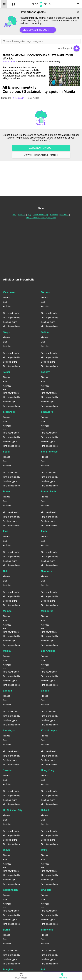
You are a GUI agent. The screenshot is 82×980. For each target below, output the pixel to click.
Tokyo (7, 332)
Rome (6, 492)
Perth (6, 531)
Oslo (6, 571)
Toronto (46, 292)
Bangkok (8, 970)
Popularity (18, 98)
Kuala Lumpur (49, 731)
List (4, 4)
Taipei (6, 372)
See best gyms (10, 322)
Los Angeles (48, 651)
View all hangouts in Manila (41, 155)
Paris (44, 531)
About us (22, 215)
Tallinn (45, 332)
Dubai (6, 850)
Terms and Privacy (41, 215)
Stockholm (9, 412)
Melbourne (47, 611)
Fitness (6, 298)
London (8, 691)
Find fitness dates (11, 326)
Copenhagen (10, 890)
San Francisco (49, 452)
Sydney (45, 372)
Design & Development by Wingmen (41, 218)
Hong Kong (48, 770)
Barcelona (47, 930)
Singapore (47, 412)
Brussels (46, 890)
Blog (29, 215)
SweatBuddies (21, 976)
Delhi (44, 850)
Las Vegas (9, 731)
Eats (13, 62)
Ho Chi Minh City (13, 810)
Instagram (64, 215)
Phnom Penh (49, 492)
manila (6, 62)
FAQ (14, 215)
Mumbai (8, 611)
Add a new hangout (41, 148)
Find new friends (11, 313)
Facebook (54, 215)
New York (46, 571)
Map (14, 4)
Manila (7, 651)
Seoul (6, 452)
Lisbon (45, 691)
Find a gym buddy (11, 318)
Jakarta (7, 770)
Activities (7, 306)
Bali (43, 970)
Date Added (34, 98)
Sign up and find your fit (38, 30)
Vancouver (9, 292)
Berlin (6, 930)
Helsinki (46, 810)
